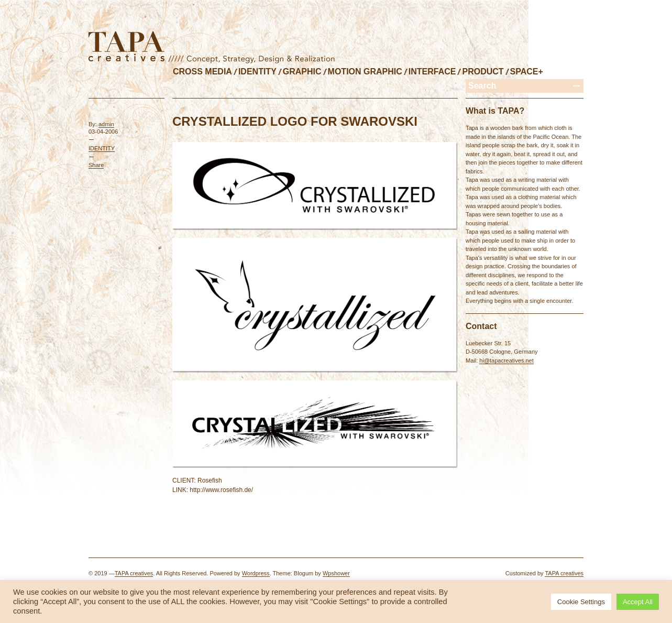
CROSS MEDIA (202, 72)
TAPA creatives (134, 573)
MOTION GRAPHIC (365, 72)
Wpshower (336, 573)
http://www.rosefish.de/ (221, 490)
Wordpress (256, 573)
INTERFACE (432, 72)
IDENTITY (257, 72)
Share (96, 165)
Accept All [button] (638, 602)
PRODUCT (483, 72)
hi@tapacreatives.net (506, 360)
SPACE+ (527, 72)
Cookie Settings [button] (581, 602)
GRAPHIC (302, 72)
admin (106, 124)
